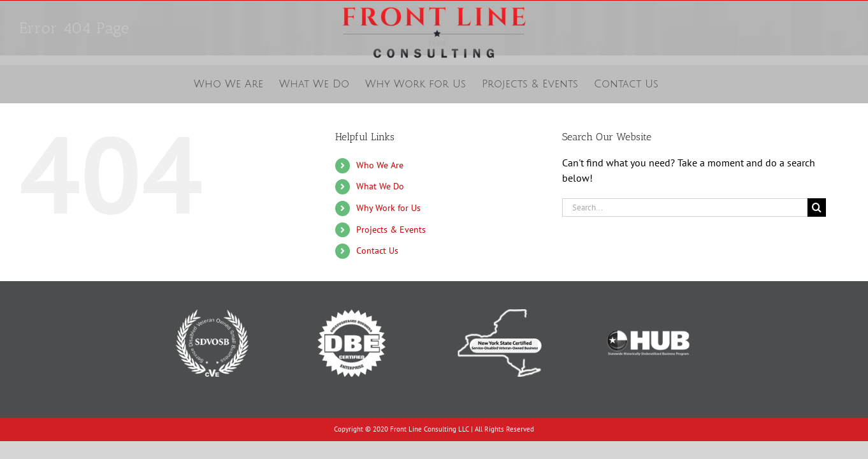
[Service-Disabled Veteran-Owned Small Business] (212, 299)
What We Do (380, 186)
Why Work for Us (388, 208)
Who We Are (380, 165)
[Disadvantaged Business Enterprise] (351, 299)
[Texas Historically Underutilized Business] (648, 299)
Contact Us (377, 251)
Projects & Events (391, 229)
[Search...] (685, 208)
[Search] (817, 208)
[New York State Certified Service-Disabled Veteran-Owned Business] (499, 299)
